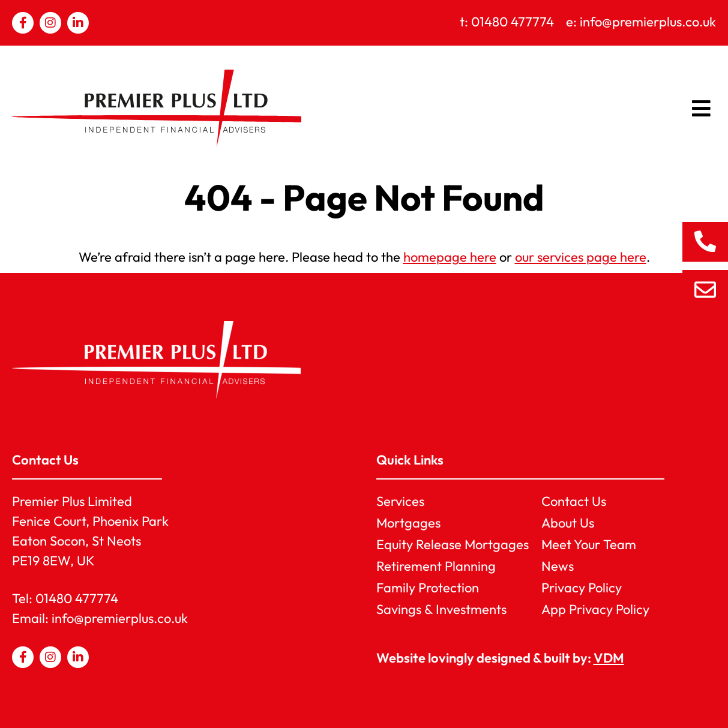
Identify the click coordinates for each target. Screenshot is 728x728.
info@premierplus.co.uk (120, 618)
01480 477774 (77, 598)
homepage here (450, 257)
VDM (609, 658)
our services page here (581, 257)
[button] (702, 109)
